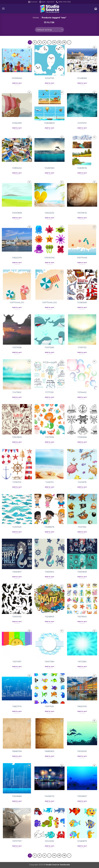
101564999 (17, 123)
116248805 (49, 617)
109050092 (49, 258)
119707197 (17, 841)
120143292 (49, 841)
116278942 (82, 617)
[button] (3, 9)
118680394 (17, 751)
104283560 (49, 168)
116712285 (82, 662)
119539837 (82, 796)
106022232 (49, 213)
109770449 (82, 258)
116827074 (17, 706)
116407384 (49, 662)
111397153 (82, 347)
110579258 (17, 347)
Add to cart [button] (17, 83)
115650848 (82, 572)
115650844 (49, 572)
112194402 (82, 392)
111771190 (49, 392)
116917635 (49, 706)
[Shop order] (49, 30)
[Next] (69, 42)
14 (54, 42)
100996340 (17, 78)
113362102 (17, 482)
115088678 (49, 527)
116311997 (17, 662)
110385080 (82, 303)
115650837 (17, 572)
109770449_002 (49, 303)
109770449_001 (17, 303)
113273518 (49, 437)
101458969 (82, 78)
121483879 (82, 841)
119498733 (49, 796)
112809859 (17, 437)
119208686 (17, 796)
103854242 (17, 168)
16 (64, 42)
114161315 (49, 482)
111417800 (17, 392)
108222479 (17, 258)
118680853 (49, 751)
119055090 (82, 751)
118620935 (82, 706)
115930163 (17, 617)
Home (36, 18)
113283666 (82, 437)
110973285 (49, 347)
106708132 (82, 213)
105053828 (17, 213)
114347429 (17, 527)
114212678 (82, 482)
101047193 (49, 78)
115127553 (82, 527)
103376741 (82, 123)
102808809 (49, 123)
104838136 (82, 168)
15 (59, 42)
